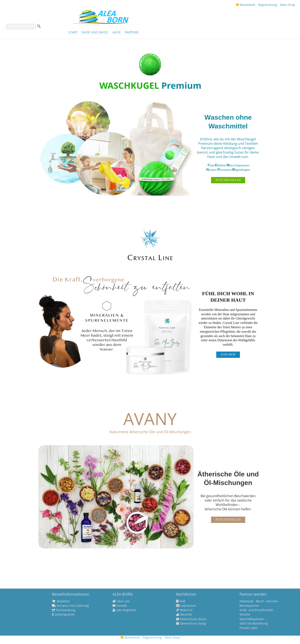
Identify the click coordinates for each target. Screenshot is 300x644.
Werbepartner (249, 606)
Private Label (248, 628)
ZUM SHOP (228, 355)
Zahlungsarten (64, 614)
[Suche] (21, 27)
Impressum (186, 606)
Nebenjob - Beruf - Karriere (259, 601)
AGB (181, 601)
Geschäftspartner (252, 619)
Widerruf (184, 610)
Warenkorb (245, 5)
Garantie (184, 614)
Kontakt (120, 606)
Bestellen (61, 601)
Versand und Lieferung (70, 606)
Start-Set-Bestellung (254, 623)
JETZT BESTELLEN (228, 180)
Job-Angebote (124, 610)
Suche (39, 26)
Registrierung (268, 5)
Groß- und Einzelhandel (256, 610)
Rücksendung (64, 610)
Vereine (245, 614)
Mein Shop (288, 5)
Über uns (121, 601)
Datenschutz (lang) (191, 623)
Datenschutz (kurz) (191, 619)
